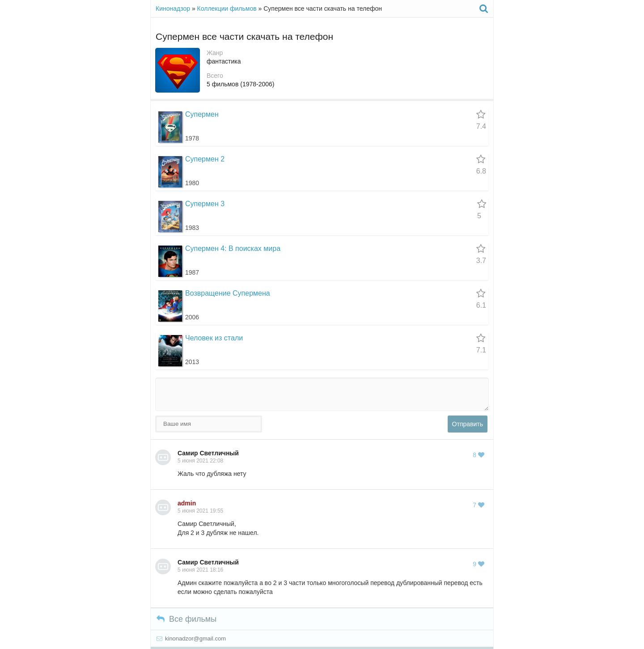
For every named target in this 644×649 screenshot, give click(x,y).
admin (187, 503)
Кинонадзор (173, 8)
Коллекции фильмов (227, 8)
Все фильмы (186, 619)
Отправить (468, 424)
